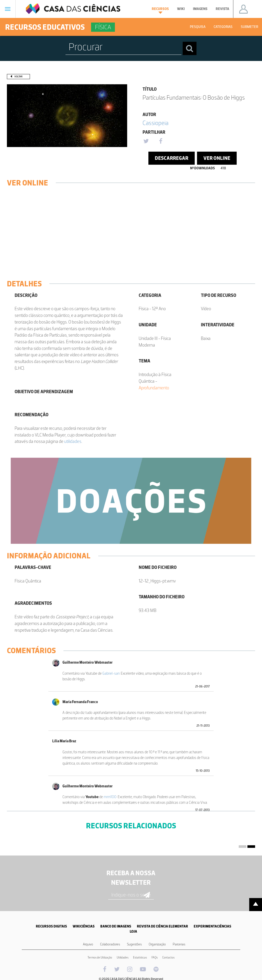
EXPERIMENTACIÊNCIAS (212, 926)
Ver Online (217, 158)
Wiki (181, 9)
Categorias (223, 27)
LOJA (133, 931)
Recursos (160, 10)
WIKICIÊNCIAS (84, 926)
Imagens (200, 9)
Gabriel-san (111, 673)
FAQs (155, 957)
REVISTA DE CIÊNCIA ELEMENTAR (162, 926)
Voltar (18, 76)
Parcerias (179, 944)
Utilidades (123, 957)
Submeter (249, 27)
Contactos (168, 957)
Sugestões (134, 944)
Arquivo (88, 944)
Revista (222, 9)
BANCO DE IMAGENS (116, 926)
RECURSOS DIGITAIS (51, 926)
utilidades (73, 441)
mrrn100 (110, 797)
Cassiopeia (155, 123)
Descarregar (172, 158)
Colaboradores (110, 944)
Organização (157, 944)
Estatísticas (140, 957)
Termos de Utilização (100, 957)
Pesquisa (198, 27)
